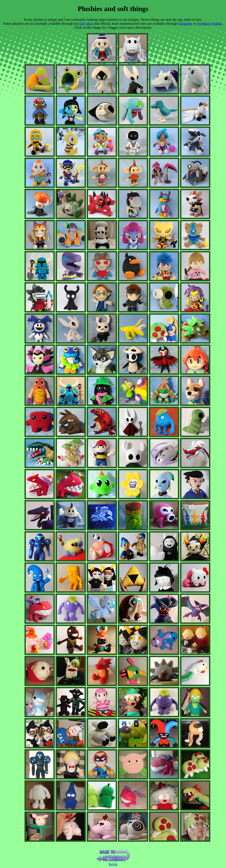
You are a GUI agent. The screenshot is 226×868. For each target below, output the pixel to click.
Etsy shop (86, 24)
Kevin (113, 864)
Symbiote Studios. (210, 24)
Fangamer (185, 24)
